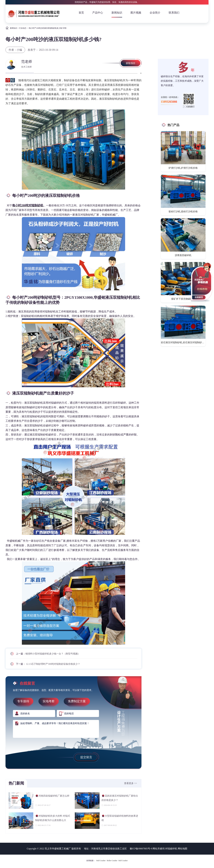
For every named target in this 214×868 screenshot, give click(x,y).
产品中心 (98, 13)
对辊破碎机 (171, 849)
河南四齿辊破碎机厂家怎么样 (52, 796)
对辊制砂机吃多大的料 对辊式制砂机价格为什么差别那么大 (53, 818)
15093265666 (169, 102)
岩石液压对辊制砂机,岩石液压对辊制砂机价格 (183, 342)
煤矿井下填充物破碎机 (183, 299)
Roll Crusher (101, 861)
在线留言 (199, 297)
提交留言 (86, 757)
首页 (81, 13)
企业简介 (155, 13)
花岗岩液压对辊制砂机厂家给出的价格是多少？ (120, 798)
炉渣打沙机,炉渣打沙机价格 (183, 168)
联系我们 (174, 13)
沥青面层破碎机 (183, 255)
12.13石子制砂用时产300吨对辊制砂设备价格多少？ (53, 664)
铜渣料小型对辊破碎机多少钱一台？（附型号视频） (53, 654)
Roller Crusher (112, 861)
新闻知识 (117, 13)
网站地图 (182, 849)
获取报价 (131, 63)
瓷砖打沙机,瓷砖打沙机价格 (183, 211)
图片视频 (136, 13)
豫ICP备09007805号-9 (141, 849)
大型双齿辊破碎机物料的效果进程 (120, 818)
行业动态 (23, 28)
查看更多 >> (130, 783)
